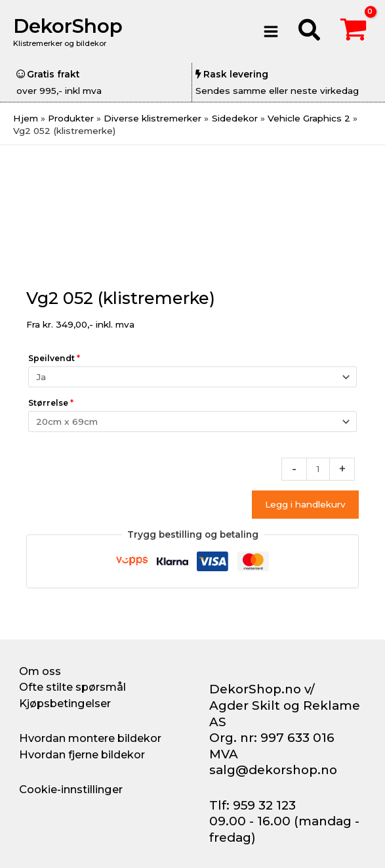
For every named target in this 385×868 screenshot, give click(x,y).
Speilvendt (54, 358)
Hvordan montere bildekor (90, 738)
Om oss (40, 671)
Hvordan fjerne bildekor (82, 754)
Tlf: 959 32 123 (253, 805)
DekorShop (68, 26)
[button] (310, 32)
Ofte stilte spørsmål (72, 687)
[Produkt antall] (318, 469)
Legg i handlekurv (305, 504)
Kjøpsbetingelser (65, 703)
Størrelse (51, 403)
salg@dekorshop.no (273, 770)
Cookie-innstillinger (71, 789)
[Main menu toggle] (271, 31)
